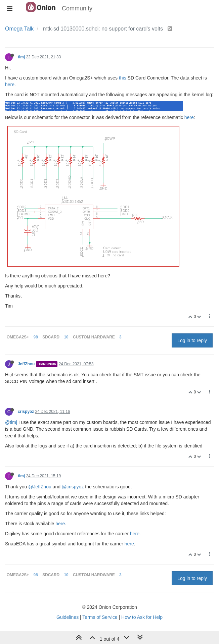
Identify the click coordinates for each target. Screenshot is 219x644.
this (123, 78)
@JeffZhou (40, 487)
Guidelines (68, 617)
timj (21, 57)
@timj (11, 422)
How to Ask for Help (142, 617)
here (10, 85)
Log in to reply (192, 340)
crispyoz (26, 412)
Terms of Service (100, 617)
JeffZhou (26, 364)
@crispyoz (73, 487)
